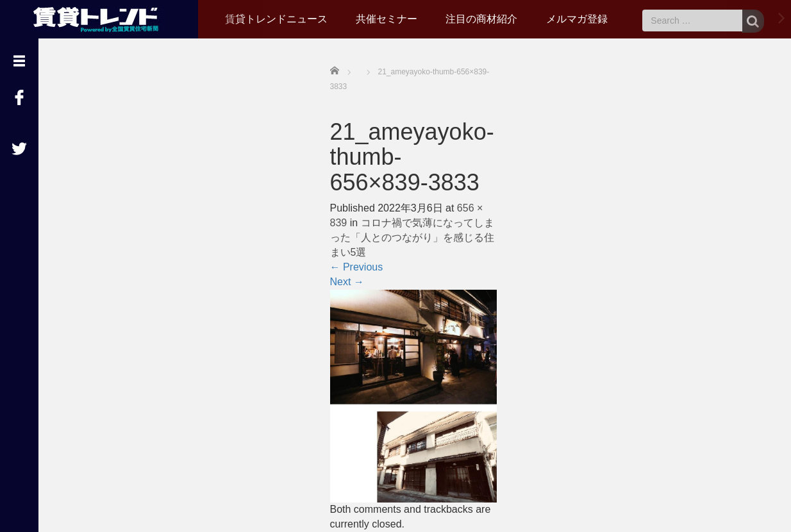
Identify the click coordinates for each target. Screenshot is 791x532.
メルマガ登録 (577, 19)
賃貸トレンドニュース (276, 19)
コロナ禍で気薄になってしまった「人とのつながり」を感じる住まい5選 (412, 237)
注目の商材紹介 (481, 19)
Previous (357, 267)
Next (347, 282)
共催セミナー (387, 19)
